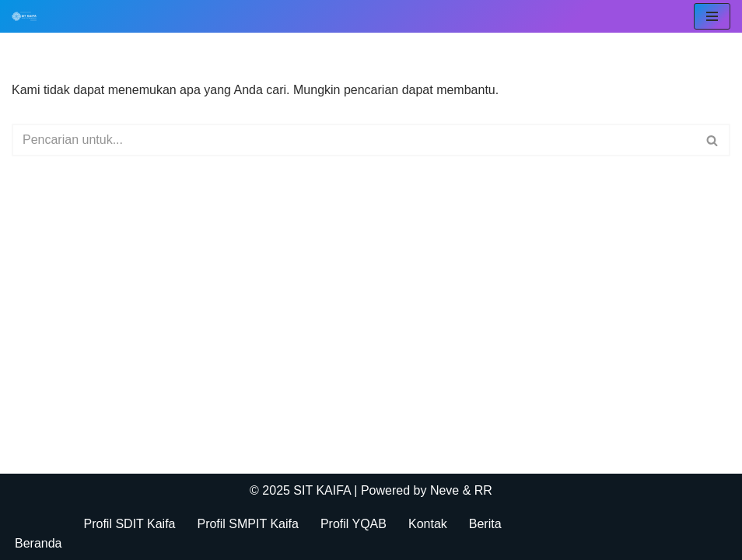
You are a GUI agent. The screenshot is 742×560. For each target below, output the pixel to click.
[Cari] (353, 140)
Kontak (428, 524)
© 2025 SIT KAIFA (302, 490)
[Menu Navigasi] (712, 16)
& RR (476, 490)
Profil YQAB (353, 524)
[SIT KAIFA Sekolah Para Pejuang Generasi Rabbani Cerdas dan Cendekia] (28, 16)
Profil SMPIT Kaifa (247, 524)
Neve (444, 490)
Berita (485, 524)
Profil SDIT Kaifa (130, 524)
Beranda (38, 543)
